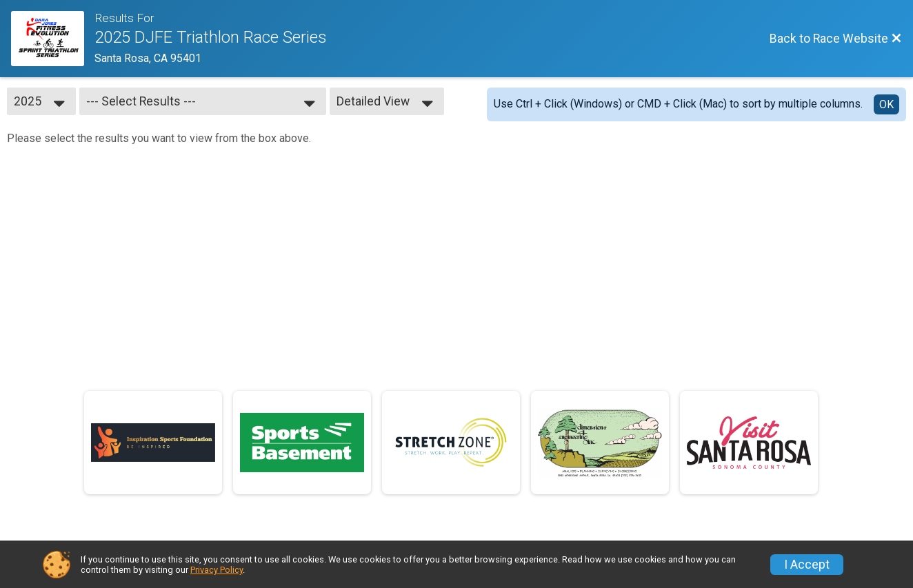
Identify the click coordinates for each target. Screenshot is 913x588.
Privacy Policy (217, 570)
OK (886, 104)
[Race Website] (53, 39)
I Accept (807, 565)
